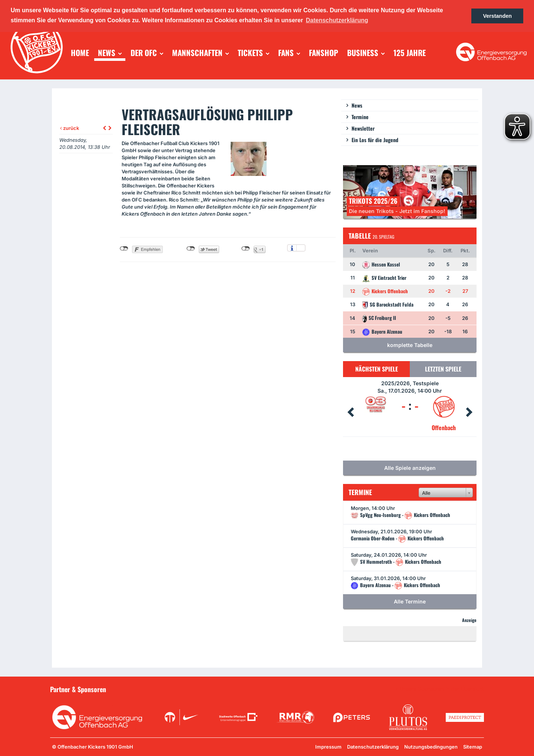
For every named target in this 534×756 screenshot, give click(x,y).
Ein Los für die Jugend (375, 140)
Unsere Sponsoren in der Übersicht (442, 689)
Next (469, 412)
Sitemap (473, 747)
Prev (350, 412)
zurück (70, 128)
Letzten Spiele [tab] (443, 369)
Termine (360, 117)
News (357, 105)
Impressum (328, 747)
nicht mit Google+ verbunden (246, 249)
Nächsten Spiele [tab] (377, 369)
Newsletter (363, 128)
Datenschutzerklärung (373, 747)
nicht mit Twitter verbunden (191, 249)
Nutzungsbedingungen (431, 747)
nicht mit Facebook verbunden (124, 249)
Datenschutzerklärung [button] (337, 20)
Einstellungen (301, 248)
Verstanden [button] (497, 16)
